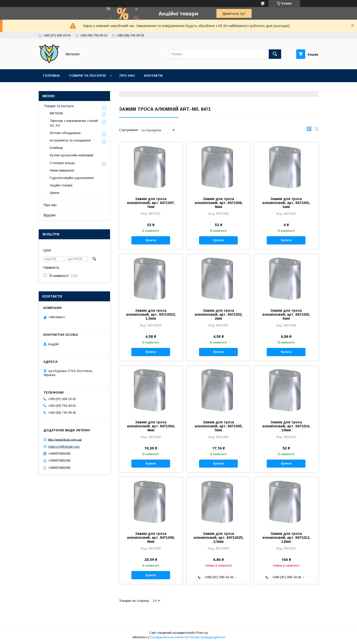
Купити (151, 240)
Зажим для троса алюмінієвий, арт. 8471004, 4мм (151, 426)
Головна (51, 76)
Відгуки (50, 215)
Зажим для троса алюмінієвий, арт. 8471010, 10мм (286, 426)
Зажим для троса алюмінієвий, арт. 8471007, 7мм (151, 203)
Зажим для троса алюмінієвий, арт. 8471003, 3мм (286, 314)
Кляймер (56, 148)
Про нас (127, 76)
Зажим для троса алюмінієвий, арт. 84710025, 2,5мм (219, 538)
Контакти (153, 76)
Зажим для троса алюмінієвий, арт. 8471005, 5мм (219, 426)
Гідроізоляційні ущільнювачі (72, 178)
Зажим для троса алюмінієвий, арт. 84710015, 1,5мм (151, 314)
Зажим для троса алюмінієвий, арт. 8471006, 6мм (151, 538)
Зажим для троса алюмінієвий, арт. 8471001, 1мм (286, 203)
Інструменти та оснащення (70, 140)
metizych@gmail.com (64, 447)
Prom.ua (202, 633)
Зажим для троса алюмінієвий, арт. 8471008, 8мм (219, 203)
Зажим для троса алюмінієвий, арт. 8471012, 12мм (286, 538)
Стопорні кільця (62, 163)
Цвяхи (55, 193)
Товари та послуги (87, 76)
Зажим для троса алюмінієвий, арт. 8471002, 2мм (219, 314)
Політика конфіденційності (206, 637)
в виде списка (316, 130)
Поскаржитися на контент (167, 637)
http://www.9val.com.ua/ (65, 439)
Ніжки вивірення (62, 170)
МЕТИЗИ (56, 113)
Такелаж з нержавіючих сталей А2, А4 (74, 123)
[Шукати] (275, 54)
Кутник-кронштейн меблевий (72, 155)
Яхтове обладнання (65, 133)
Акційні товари (61, 185)
